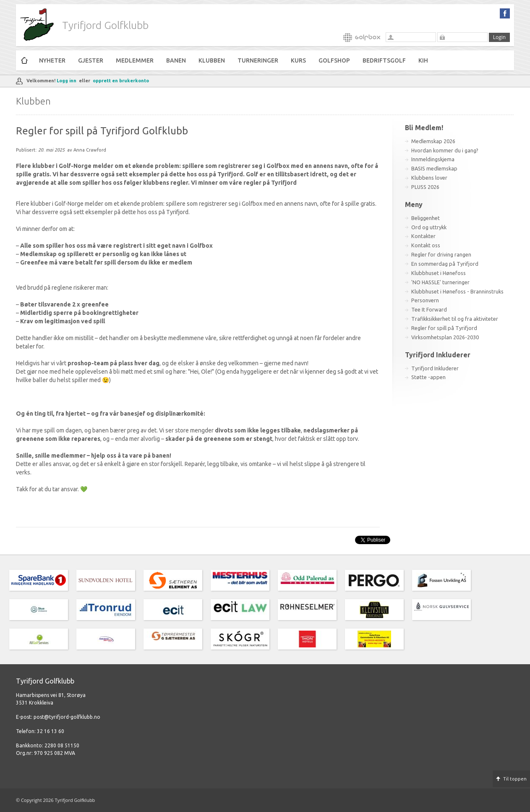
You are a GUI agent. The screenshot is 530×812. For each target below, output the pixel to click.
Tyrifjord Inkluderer (435, 368)
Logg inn (67, 81)
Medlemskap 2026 (433, 141)
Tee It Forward (429, 309)
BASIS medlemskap (434, 168)
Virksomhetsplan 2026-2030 (445, 337)
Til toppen (515, 779)
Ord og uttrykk (429, 227)
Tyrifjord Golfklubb (105, 25)
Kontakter (423, 236)
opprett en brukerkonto (121, 81)
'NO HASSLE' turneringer (440, 282)
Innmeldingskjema (433, 159)
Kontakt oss (426, 245)
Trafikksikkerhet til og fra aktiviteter (455, 319)
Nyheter (52, 60)
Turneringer (258, 60)
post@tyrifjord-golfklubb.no (67, 717)
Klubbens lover (429, 178)
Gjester (91, 60)
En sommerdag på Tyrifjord (445, 264)
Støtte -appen (428, 377)
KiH (423, 60)
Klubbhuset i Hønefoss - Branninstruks (457, 291)
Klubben (212, 60)
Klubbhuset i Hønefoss (439, 273)
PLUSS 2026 (425, 187)
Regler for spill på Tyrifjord (444, 328)
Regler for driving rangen (441, 254)
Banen (176, 60)
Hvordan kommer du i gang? (445, 150)
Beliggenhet (426, 218)
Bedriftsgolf (384, 60)
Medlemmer (135, 60)
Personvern (425, 300)
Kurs (298, 60)
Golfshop (334, 60)
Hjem (24, 60)
